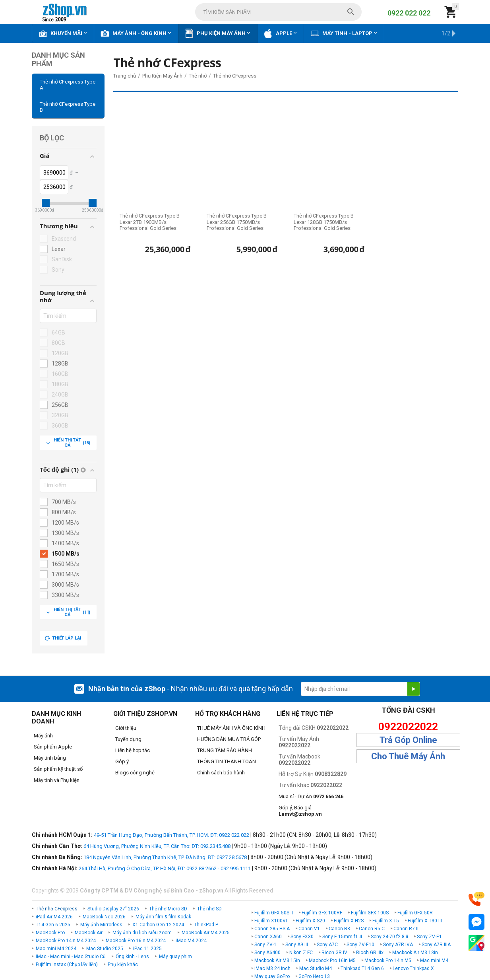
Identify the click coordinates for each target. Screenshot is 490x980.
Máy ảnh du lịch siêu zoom (142, 933)
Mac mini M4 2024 (56, 949)
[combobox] (278, 12)
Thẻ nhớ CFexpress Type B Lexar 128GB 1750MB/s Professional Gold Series (324, 222)
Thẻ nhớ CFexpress (57, 909)
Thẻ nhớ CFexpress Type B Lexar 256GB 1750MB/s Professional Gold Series (237, 222)
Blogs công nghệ (135, 773)
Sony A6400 (267, 953)
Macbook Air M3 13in (415, 953)
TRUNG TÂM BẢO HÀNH (225, 750)
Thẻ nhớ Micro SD (168, 909)
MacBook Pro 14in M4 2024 (66, 941)
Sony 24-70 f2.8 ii (389, 937)
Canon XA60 (268, 937)
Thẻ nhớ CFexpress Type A (68, 85)
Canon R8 (339, 929)
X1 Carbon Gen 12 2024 (158, 925)
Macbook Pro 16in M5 (332, 961)
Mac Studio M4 (316, 968)
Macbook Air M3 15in (277, 961)
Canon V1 (309, 929)
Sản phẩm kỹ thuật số (58, 769)
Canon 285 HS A (272, 929)
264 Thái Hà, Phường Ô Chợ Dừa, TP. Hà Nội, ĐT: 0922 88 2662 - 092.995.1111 (165, 868)
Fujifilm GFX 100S (370, 913)
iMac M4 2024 (191, 941)
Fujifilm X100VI (271, 921)
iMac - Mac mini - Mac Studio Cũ (71, 957)
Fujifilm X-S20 (310, 921)
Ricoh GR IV (334, 953)
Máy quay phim (175, 957)
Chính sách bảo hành (221, 773)
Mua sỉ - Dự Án (311, 796)
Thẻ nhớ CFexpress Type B (68, 107)
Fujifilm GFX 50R (415, 913)
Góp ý (122, 761)
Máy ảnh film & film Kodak (163, 917)
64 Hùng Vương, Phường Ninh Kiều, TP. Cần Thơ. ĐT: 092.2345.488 (157, 846)
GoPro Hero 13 (314, 976)
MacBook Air (89, 933)
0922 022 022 (409, 13)
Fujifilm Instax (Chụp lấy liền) (67, 964)
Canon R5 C (372, 929)
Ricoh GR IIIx (370, 953)
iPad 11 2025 (147, 949)
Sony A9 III (297, 945)
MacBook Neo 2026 (104, 917)
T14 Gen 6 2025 (53, 925)
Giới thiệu (126, 728)
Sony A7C (327, 945)
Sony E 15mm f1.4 (342, 937)
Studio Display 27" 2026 (113, 909)
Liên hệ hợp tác (133, 750)
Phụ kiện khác (123, 964)
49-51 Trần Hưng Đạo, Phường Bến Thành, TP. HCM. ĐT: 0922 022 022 (171, 835)
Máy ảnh (43, 736)
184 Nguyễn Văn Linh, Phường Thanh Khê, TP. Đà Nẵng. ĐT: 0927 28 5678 (165, 857)
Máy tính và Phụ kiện (57, 780)
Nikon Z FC (301, 953)
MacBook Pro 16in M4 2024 (136, 941)
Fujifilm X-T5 (386, 921)
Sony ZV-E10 (360, 945)
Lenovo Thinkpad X (413, 968)
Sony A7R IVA (398, 945)
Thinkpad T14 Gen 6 (362, 968)
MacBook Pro (50, 933)
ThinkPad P (206, 925)
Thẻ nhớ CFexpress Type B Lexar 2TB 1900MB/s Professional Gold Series (150, 222)
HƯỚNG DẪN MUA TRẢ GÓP (229, 739)
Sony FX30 (302, 937)
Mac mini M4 (434, 961)
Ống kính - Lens (132, 957)
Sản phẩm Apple (53, 747)
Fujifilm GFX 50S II (274, 913)
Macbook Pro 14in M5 (388, 961)
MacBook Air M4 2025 (206, 933)
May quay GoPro (272, 976)
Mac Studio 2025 (105, 949)
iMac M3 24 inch (272, 968)
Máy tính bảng (50, 758)
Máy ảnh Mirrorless (101, 925)
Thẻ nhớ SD (209, 909)
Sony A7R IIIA (436, 945)
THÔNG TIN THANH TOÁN (227, 761)
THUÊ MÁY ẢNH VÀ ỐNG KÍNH (231, 728)
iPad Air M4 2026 (54, 917)
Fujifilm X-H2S (349, 921)
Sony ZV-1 (265, 945)
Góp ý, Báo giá (300, 811)
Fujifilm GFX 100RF (322, 913)
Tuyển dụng (128, 739)
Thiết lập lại (63, 638)
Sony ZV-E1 (429, 937)
